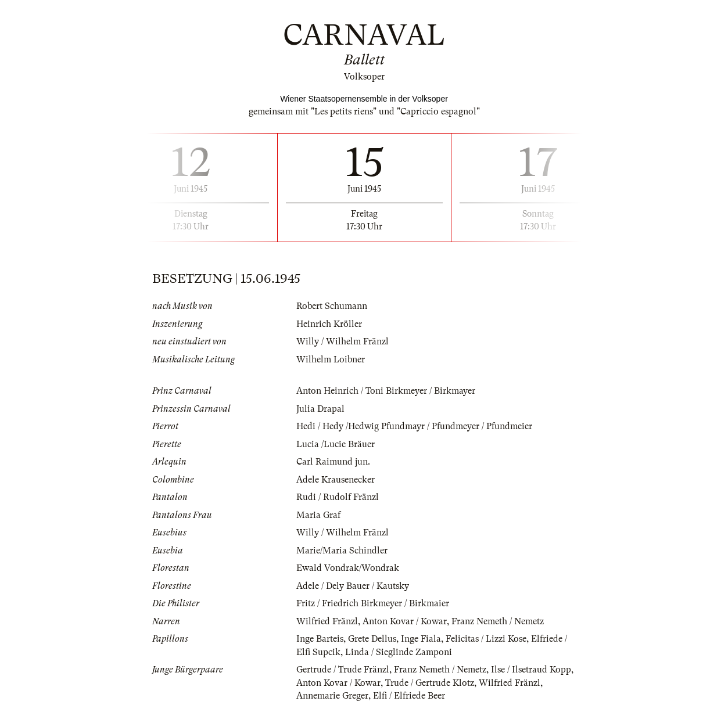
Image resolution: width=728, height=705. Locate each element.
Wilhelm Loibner (331, 359)
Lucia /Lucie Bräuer (336, 444)
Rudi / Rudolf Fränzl (338, 497)
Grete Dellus (372, 639)
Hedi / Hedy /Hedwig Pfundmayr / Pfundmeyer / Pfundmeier (414, 426)
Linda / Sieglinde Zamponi (399, 652)
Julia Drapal (320, 409)
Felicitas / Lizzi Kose (486, 639)
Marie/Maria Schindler (342, 551)
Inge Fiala (421, 639)
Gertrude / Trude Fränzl (343, 670)
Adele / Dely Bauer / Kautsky (353, 586)
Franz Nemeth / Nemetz (498, 621)
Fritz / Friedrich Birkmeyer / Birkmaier (373, 603)
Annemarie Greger (332, 696)
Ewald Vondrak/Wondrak (348, 568)
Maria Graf (318, 515)
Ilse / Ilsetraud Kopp (531, 670)
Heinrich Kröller (329, 324)
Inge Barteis (320, 639)
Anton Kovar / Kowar (405, 621)
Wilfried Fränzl (327, 621)
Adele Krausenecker (336, 480)
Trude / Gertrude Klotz (430, 683)
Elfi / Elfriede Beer (409, 696)
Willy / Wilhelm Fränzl (343, 341)
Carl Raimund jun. (333, 462)
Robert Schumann (332, 306)
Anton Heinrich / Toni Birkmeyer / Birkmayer (386, 391)
